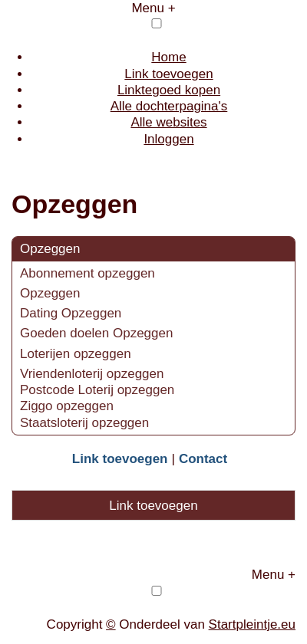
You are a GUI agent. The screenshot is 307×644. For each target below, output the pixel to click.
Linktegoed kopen (169, 90)
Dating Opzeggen (71, 313)
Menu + (153, 8)
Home (168, 57)
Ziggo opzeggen (67, 406)
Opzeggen (50, 249)
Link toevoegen (168, 74)
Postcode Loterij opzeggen (97, 390)
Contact (203, 459)
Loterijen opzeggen (76, 354)
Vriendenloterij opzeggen (92, 374)
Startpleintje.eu (252, 624)
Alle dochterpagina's (169, 106)
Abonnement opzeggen (89, 273)
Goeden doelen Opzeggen (96, 333)
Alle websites (168, 122)
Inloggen (168, 139)
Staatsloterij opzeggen (84, 423)
